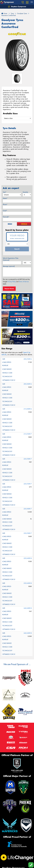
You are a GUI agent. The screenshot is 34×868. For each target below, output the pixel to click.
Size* (5, 192)
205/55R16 (28, 359)
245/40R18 (28, 608)
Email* (5, 211)
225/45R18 (28, 558)
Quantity (25, 192)
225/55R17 (28, 484)
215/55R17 (28, 434)
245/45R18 (28, 633)
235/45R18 (28, 583)
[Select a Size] (17, 118)
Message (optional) (9, 266)
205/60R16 (28, 384)
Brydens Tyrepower (17, 7)
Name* (5, 198)
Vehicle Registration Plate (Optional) (11, 259)
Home (4, 13)
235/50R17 (28, 533)
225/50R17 (28, 459)
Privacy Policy (12, 282)
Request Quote (9, 289)
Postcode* (6, 217)
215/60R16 (28, 409)
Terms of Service (24, 282)
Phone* (5, 205)
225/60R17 (28, 509)
